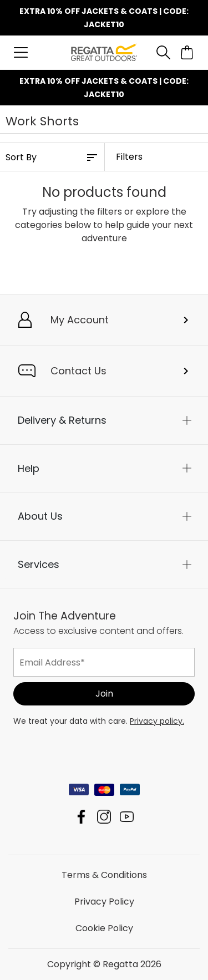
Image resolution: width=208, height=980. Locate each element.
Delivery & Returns (62, 420)
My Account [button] (80, 320)
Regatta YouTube (127, 817)
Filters (129, 157)
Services (39, 564)
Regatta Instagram (104, 817)
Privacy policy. (157, 721)
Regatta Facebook (81, 817)
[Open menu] (21, 52)
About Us (40, 516)
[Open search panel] (163, 52)
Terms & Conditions (104, 875)
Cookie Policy (104, 928)
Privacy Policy (104, 902)
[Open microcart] (187, 52)
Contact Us (78, 371)
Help (29, 468)
